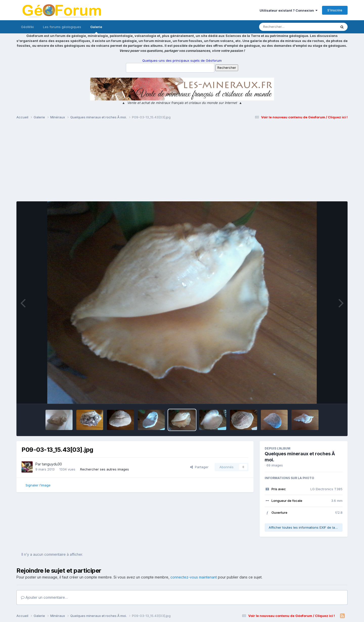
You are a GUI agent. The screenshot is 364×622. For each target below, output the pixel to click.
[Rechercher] (283, 27)
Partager (199, 467)
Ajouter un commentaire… (44, 597)
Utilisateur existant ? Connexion (289, 10)
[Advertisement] (182, 163)
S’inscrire (335, 10)
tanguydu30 (52, 464)
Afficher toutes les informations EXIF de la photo (306, 527)
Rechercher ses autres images (105, 469)
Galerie (96, 29)
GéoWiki (27, 27)
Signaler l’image (38, 485)
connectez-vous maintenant (194, 577)
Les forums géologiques (62, 27)
